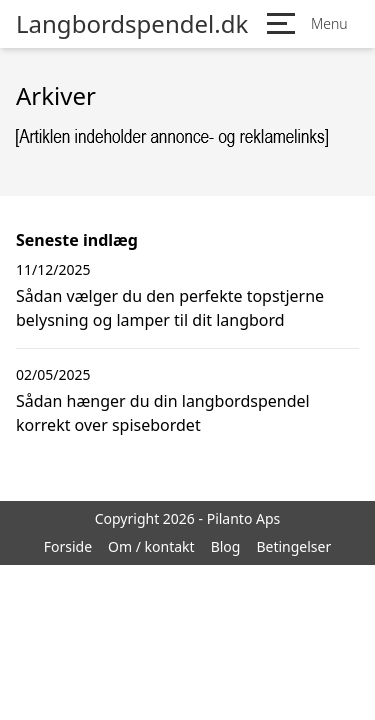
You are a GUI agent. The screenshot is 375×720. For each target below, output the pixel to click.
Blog (226, 546)
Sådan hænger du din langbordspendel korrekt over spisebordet (163, 413)
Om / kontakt (151, 546)
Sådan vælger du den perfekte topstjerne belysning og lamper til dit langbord (170, 308)
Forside (68, 546)
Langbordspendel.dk (132, 24)
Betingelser (293, 546)
